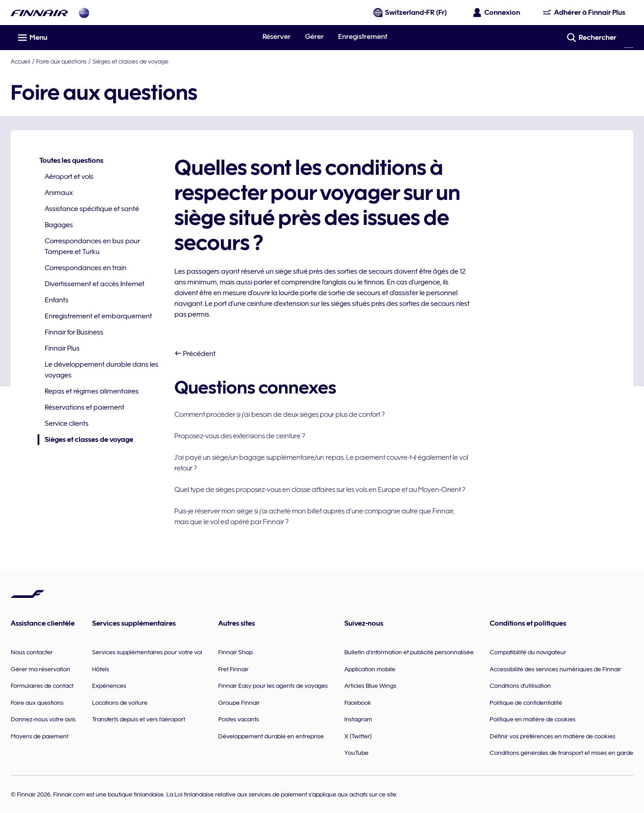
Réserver (277, 37)
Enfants (57, 300)
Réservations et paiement (85, 407)
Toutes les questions (71, 161)
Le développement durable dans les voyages (102, 370)
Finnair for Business (74, 332)
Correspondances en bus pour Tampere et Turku (92, 246)
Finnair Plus (62, 348)
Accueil (21, 61)
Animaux (59, 193)
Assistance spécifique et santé (92, 209)
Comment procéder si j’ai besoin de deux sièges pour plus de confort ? (280, 415)
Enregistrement (363, 37)
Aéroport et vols (69, 177)
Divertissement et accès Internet (95, 284)
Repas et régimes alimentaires (92, 391)
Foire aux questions (61, 61)
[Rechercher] (629, 38)
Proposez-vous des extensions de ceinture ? (240, 436)
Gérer (314, 37)
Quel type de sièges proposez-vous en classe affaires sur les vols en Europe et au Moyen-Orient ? (320, 490)
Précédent (195, 354)
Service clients (67, 423)
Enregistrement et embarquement (98, 316)
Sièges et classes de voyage (131, 61)
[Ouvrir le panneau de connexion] (497, 13)
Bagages (59, 225)
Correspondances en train (86, 268)
